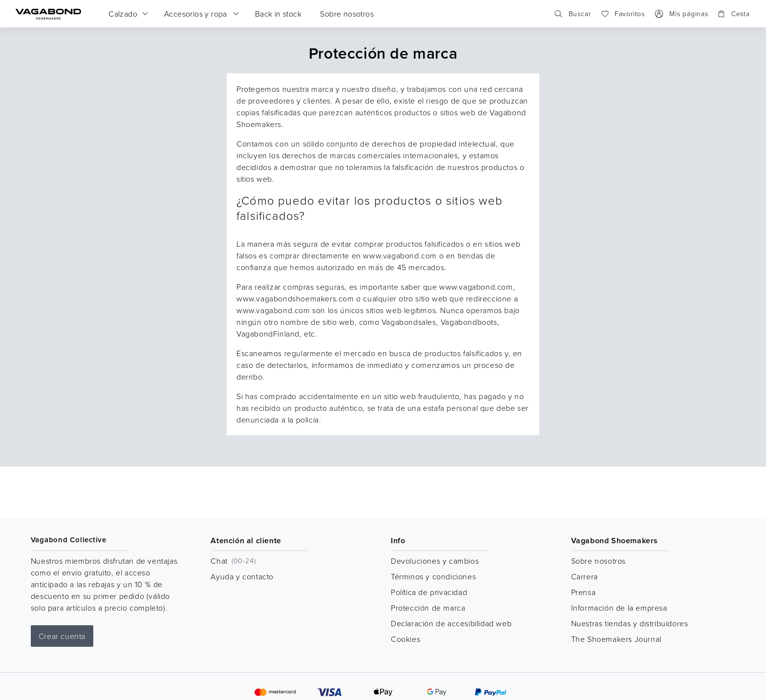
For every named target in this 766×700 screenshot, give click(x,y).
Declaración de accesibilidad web (451, 623)
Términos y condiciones (433, 576)
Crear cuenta (62, 636)
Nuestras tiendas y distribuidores (630, 623)
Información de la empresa (619, 608)
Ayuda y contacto (242, 576)
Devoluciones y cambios (435, 561)
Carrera (585, 576)
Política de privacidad (429, 592)
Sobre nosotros (598, 561)
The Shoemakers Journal (616, 639)
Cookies (405, 639)
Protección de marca (428, 608)
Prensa (584, 592)
